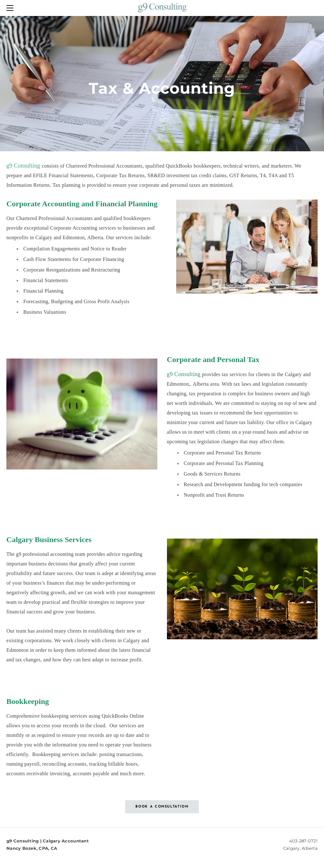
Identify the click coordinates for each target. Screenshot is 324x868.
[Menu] (11, 8)
